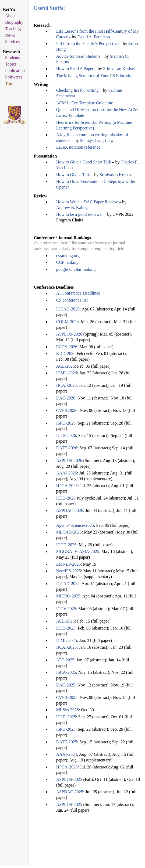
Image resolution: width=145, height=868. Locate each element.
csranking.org (68, 256)
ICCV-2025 (66, 609)
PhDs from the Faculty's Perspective (87, 44)
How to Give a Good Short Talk (84, 162)
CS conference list (72, 300)
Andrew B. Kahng (72, 208)
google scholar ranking (76, 269)
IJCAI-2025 (66, 647)
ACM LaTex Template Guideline (85, 103)
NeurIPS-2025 (69, 571)
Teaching (13, 29)
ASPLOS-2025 (69, 779)
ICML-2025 (67, 640)
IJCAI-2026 (66, 385)
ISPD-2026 (66, 423)
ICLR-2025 (66, 717)
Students (13, 58)
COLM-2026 (68, 322)
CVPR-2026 (67, 410)
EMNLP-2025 (69, 564)
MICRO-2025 (68, 596)
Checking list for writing (77, 90)
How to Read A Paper (75, 69)
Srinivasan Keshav (119, 69)
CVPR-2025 (67, 697)
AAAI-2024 (67, 754)
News (10, 35)
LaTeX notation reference (78, 147)
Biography (14, 22)
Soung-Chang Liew (97, 140)
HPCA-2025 (67, 486)
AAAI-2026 (67, 473)
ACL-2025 (66, 621)
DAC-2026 (66, 398)
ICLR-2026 (66, 435)
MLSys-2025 (68, 710)
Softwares (14, 77)
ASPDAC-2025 (70, 792)
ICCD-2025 (66, 545)
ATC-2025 (65, 660)
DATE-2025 (67, 742)
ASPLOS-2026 (69, 334)
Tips (9, 83)
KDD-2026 (66, 353)
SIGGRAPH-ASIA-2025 (78, 551)
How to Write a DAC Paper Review (87, 202)
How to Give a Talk (73, 175)
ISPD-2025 (66, 729)
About (10, 16)
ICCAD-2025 (68, 584)
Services (12, 42)
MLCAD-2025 (69, 532)
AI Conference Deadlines (78, 293)
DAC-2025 (66, 685)
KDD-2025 (66, 628)
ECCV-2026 (67, 347)
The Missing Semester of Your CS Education (95, 76)
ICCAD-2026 (68, 309)
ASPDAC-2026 (70, 510)
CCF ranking (67, 262)
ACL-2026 (66, 366)
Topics (11, 64)
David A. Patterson (93, 37)
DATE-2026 (67, 448)
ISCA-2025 (66, 672)
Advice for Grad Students (78, 56)
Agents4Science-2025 (75, 525)
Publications (16, 71)
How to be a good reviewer (80, 214)
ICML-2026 (67, 373)
